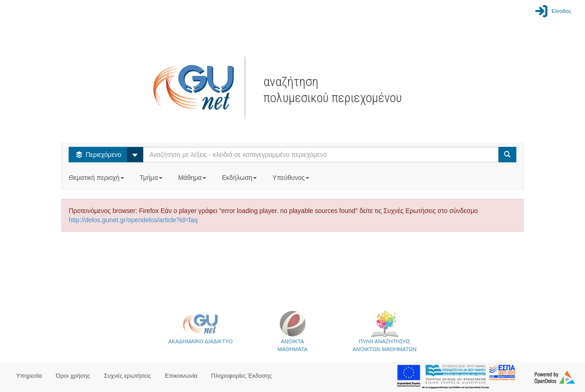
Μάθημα (193, 178)
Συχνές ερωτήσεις (128, 376)
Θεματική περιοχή (97, 178)
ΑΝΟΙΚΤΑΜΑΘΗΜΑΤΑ (292, 331)
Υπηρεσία (29, 376)
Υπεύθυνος (292, 178)
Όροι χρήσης (73, 376)
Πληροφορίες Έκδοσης (242, 376)
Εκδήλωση (240, 178)
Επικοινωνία (181, 376)
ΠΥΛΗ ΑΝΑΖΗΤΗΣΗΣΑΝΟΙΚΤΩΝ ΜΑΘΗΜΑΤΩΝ (385, 331)
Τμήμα (152, 178)
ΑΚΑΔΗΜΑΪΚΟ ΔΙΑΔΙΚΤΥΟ (200, 327)
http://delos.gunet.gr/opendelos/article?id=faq (133, 220)
